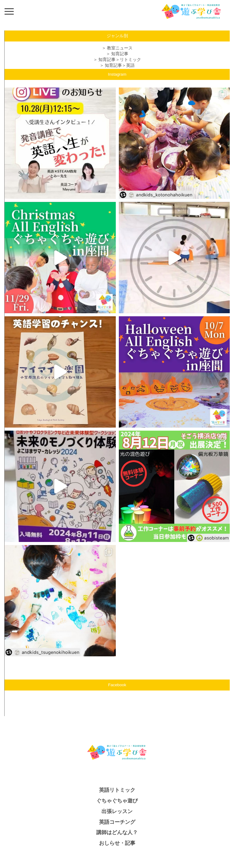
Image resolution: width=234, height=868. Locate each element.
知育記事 (120, 54)
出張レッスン (117, 811)
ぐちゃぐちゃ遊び (117, 801)
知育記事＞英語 (120, 65)
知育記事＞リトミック (120, 60)
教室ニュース (120, 48)
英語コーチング (117, 822)
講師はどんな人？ (117, 832)
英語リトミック (117, 790)
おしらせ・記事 (117, 843)
